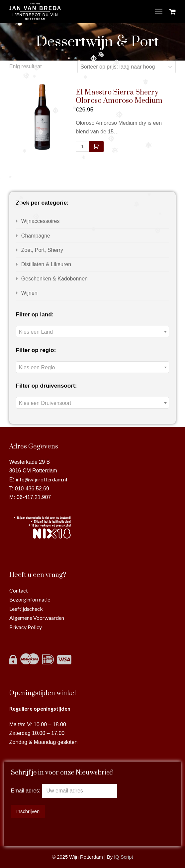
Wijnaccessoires (41, 221)
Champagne (36, 236)
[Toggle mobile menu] (159, 12)
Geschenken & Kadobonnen (54, 279)
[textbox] (92, 332)
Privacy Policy (26, 627)
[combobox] (92, 332)
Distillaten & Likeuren (46, 264)
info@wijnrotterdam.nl (41, 479)
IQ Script (123, 857)
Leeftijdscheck (26, 609)
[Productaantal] (82, 146)
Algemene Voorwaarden (37, 618)
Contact (19, 590)
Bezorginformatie (30, 599)
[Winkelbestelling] (127, 67)
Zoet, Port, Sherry (42, 250)
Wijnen (29, 293)
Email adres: (26, 791)
